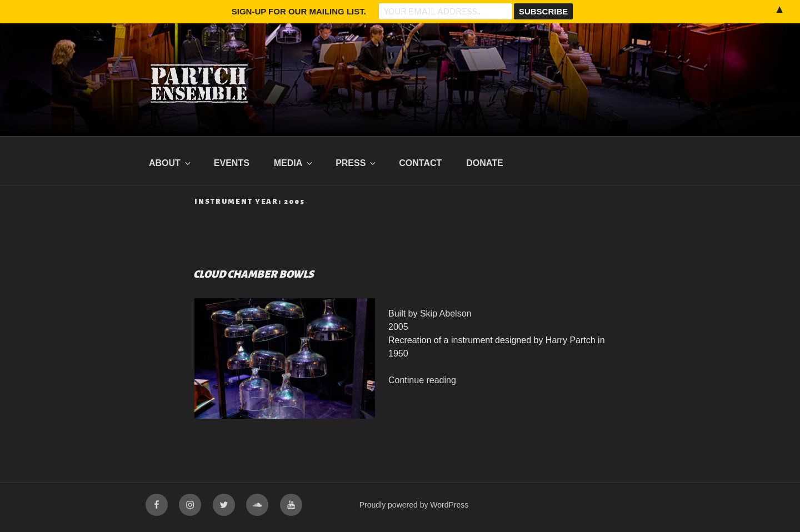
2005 (398, 327)
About (171, 163)
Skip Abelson (446, 313)
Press (356, 163)
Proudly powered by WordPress (414, 505)
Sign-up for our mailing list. (299, 11)
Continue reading (422, 380)
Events (232, 163)
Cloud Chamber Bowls (254, 274)
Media (294, 163)
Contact (420, 163)
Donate (484, 163)
